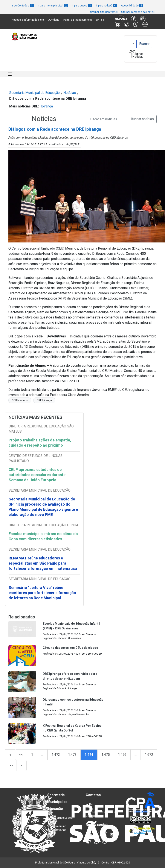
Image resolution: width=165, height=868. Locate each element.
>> (11, 765)
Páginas (138, 54)
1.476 (122, 755)
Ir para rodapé (106, 6)
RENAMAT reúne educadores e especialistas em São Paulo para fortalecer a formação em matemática (43, 563)
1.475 (106, 755)
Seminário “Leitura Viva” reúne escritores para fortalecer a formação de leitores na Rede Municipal (42, 593)
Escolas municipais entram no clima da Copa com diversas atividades (43, 536)
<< (21, 755)
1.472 (56, 755)
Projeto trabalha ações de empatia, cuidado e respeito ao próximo (40, 443)
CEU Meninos (20, 400)
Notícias (138, 57)
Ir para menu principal (53, 6)
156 (91, 804)
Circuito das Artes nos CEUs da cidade (70, 648)
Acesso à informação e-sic (28, 20)
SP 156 (100, 20)
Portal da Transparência (78, 20)
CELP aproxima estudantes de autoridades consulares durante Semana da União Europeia (37, 475)
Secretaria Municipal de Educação (34, 93)
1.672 (149, 755)
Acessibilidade (132, 6)
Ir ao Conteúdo (23, 6)
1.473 (72, 755)
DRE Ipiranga (44, 400)
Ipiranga (47, 106)
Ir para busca (82, 6)
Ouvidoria (54, 20)
